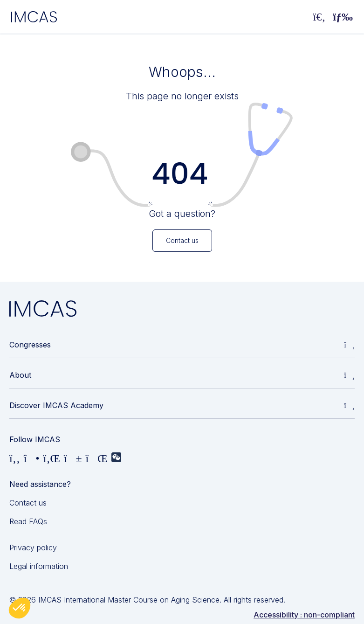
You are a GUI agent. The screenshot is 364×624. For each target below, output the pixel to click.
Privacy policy (33, 548)
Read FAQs (28, 521)
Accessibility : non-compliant (304, 615)
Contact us (28, 503)
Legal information (39, 566)
